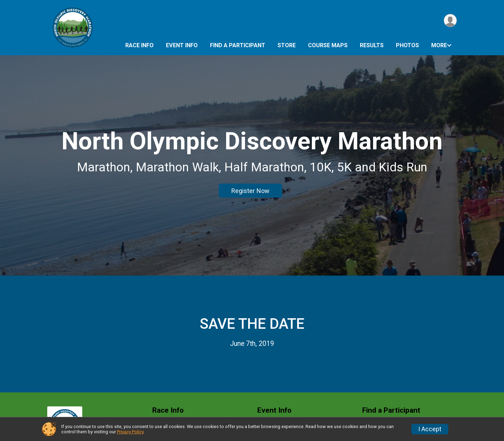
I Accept (430, 429)
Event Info (182, 45)
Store (287, 45)
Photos (407, 45)
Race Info (139, 45)
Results (372, 45)
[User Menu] (450, 20)
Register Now (250, 191)
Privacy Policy (130, 432)
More (439, 45)
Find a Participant (238, 45)
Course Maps (328, 45)
